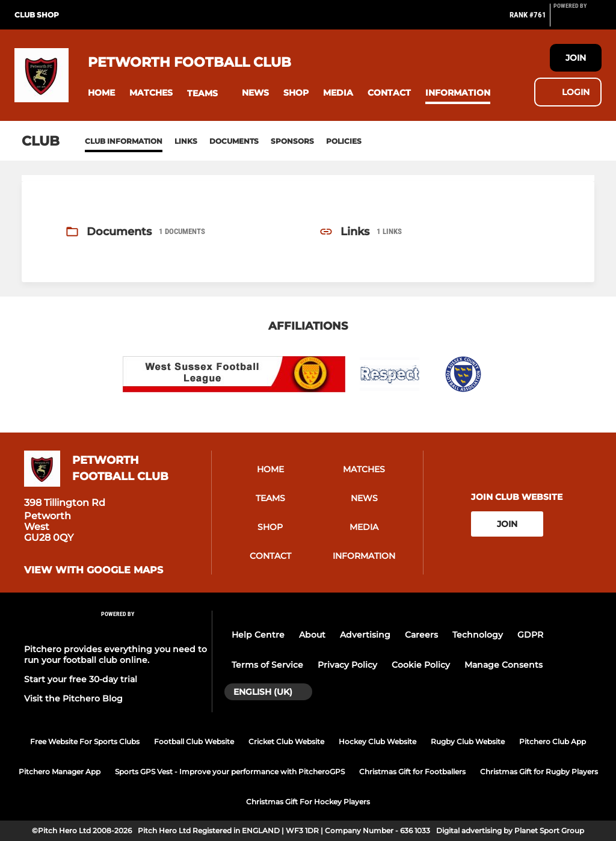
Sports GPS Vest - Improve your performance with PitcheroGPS (230, 772)
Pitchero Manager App (60, 772)
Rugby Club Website (468, 741)
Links (186, 141)
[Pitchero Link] (577, 20)
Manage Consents (504, 665)
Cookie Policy (421, 665)
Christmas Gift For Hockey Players (308, 802)
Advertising (365, 635)
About (312, 635)
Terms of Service (267, 665)
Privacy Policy (347, 665)
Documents (234, 141)
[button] (101, 93)
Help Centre (258, 635)
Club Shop (37, 15)
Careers (421, 635)
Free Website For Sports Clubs (85, 741)
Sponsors (292, 141)
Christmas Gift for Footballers (412, 772)
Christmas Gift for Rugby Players (539, 772)
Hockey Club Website (377, 741)
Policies (344, 141)
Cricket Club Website (286, 741)
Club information (124, 141)
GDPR (530, 635)
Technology (478, 635)
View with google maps (94, 570)
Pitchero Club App (553, 741)
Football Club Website (194, 741)
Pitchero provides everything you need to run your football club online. (115, 655)
